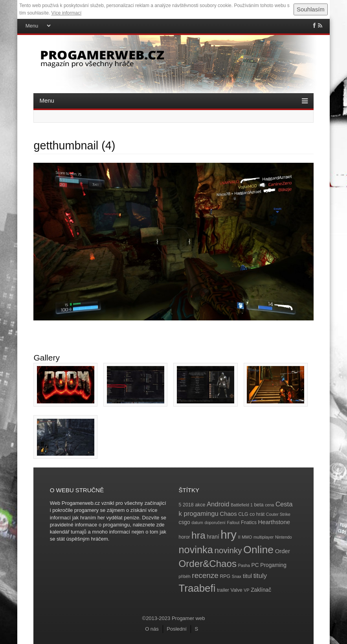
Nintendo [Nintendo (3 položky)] (284, 537)
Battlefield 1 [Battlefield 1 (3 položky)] (242, 505)
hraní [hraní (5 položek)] (213, 537)
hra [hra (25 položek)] (198, 535)
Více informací (67, 13)
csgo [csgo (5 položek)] (185, 522)
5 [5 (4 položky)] (180, 505)
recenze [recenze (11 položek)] (205, 575)
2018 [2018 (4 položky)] (188, 505)
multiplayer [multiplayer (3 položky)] (264, 537)
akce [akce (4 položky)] (200, 505)
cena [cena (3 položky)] (269, 505)
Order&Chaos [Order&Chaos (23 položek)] (208, 564)
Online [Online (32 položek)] (258, 550)
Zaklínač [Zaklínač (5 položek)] (261, 590)
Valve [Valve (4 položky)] (237, 590)
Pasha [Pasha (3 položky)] (244, 565)
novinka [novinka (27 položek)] (196, 550)
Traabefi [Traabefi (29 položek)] (197, 588)
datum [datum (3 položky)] (197, 523)
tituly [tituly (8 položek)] (260, 576)
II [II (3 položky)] (239, 537)
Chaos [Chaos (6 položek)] (228, 514)
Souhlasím (311, 9)
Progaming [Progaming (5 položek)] (273, 565)
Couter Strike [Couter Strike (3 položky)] (278, 514)
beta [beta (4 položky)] (259, 505)
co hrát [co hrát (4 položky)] (257, 514)
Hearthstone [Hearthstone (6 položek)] (274, 522)
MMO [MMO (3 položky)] (247, 537)
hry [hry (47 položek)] (229, 535)
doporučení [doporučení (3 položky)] (215, 523)
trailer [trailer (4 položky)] (223, 590)
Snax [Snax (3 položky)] (237, 576)
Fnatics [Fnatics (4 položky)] (249, 523)
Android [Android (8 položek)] (218, 504)
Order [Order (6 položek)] (283, 551)
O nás (152, 629)
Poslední (177, 629)
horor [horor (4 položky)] (185, 537)
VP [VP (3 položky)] (246, 590)
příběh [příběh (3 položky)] (185, 576)
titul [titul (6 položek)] (247, 576)
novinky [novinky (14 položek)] (228, 550)
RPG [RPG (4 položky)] (225, 576)
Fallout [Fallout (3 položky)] (233, 523)
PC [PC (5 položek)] (255, 565)
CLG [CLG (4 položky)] (243, 514)
